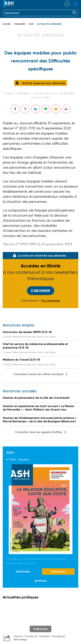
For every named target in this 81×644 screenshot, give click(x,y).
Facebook (31, 636)
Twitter (18, 636)
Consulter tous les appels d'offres (39, 432)
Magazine (20, 24)
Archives (41, 581)
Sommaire (23, 571)
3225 (31, 24)
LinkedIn (45, 636)
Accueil (7, 24)
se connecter (65, 4)
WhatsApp (20, 640)
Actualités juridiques (49, 24)
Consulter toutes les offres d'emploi (38, 374)
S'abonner (40, 291)
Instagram (58, 636)
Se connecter (51, 301)
